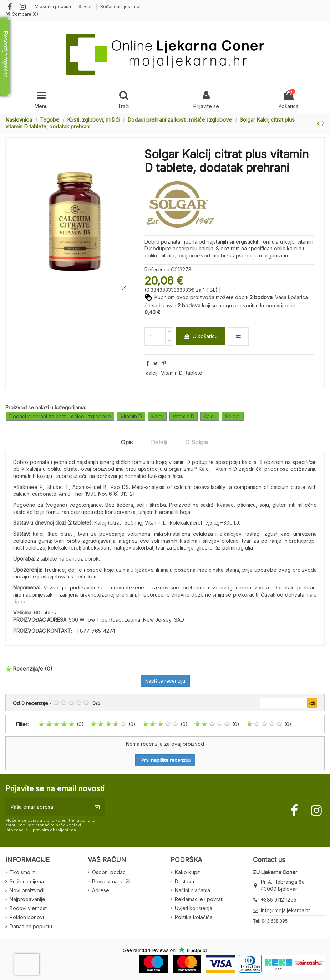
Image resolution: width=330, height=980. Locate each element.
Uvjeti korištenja (194, 908)
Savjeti (86, 7)
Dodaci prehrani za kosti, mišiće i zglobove (60, 416)
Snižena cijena (27, 881)
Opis (127, 442)
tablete (194, 373)
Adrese (101, 890)
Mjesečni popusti (53, 7)
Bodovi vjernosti (29, 908)
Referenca (157, 269)
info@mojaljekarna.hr (285, 910)
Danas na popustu (31, 926)
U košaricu (201, 336)
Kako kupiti (188, 872)
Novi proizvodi (27, 890)
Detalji (159, 442)
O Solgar (197, 442)
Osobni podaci (109, 872)
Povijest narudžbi (112, 881)
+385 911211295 (279, 900)
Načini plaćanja (192, 890)
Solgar (233, 416)
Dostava (184, 881)
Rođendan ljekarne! (120, 7)
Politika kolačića (194, 917)
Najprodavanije (27, 899)
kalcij (151, 373)
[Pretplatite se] (97, 807)
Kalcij (157, 416)
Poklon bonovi (27, 917)
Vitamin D (172, 373)
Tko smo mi (23, 872)
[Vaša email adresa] (47, 807)
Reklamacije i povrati (199, 899)
